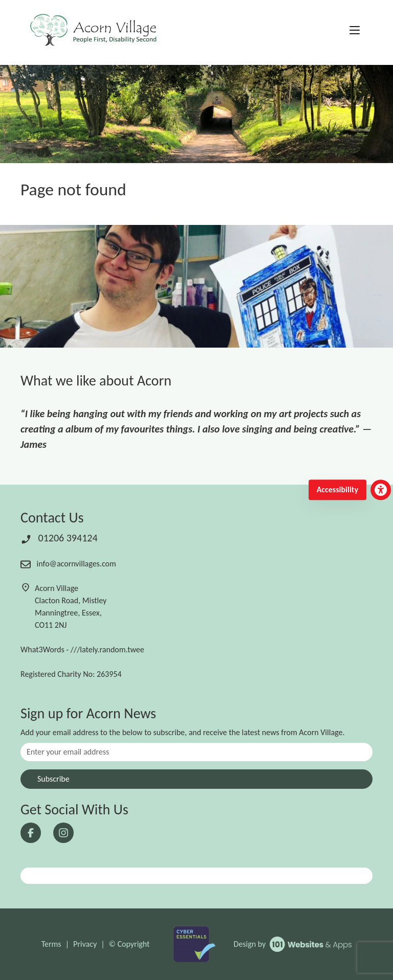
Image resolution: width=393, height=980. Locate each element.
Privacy (85, 944)
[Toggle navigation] (355, 31)
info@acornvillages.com (68, 564)
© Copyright (129, 944)
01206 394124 (59, 538)
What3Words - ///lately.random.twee (82, 649)
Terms (51, 944)
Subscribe (53, 779)
